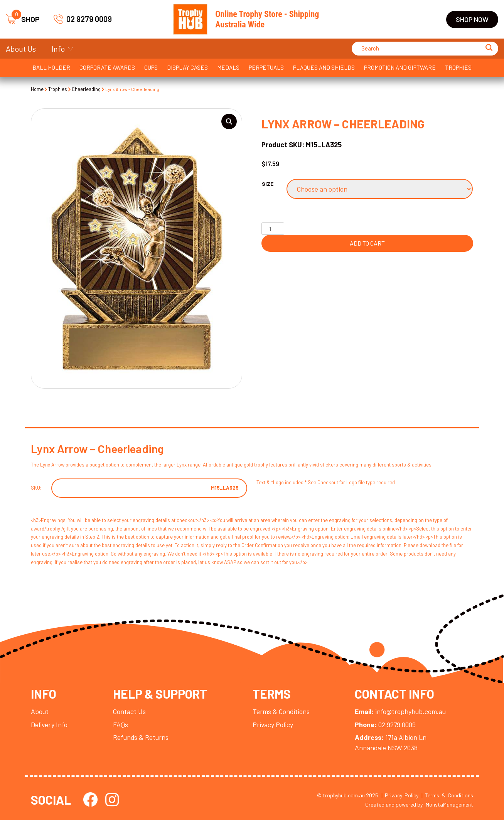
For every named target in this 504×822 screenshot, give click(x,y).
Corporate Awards (107, 67)
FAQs (121, 726)
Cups (151, 67)
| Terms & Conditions (447, 797)
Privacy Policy (274, 726)
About (40, 713)
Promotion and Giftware (400, 67)
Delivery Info (49, 726)
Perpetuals (266, 67)
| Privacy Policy (400, 797)
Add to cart (367, 243)
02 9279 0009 (83, 19)
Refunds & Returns (142, 739)
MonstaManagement (449, 806)
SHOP (23, 19)
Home (37, 89)
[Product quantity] (273, 229)
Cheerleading (87, 89)
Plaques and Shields (324, 67)
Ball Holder (51, 67)
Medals (228, 67)
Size (268, 184)
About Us (21, 49)
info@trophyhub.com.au (403, 713)
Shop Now (472, 19)
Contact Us (130, 713)
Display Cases (187, 67)
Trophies (458, 67)
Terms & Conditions (283, 713)
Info (58, 49)
